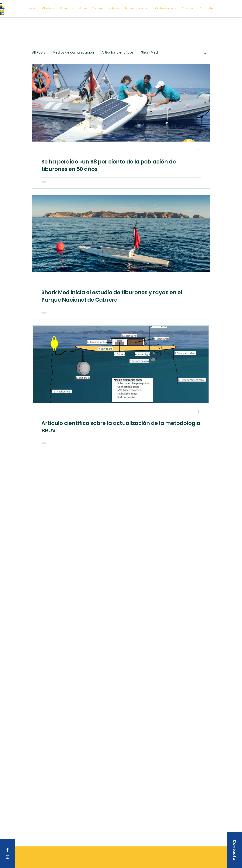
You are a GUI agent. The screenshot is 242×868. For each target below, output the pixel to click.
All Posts (39, 53)
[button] (137, 8)
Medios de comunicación (73, 53)
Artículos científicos (118, 53)
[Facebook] (7, 850)
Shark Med (149, 53)
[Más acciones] (200, 150)
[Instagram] (7, 857)
